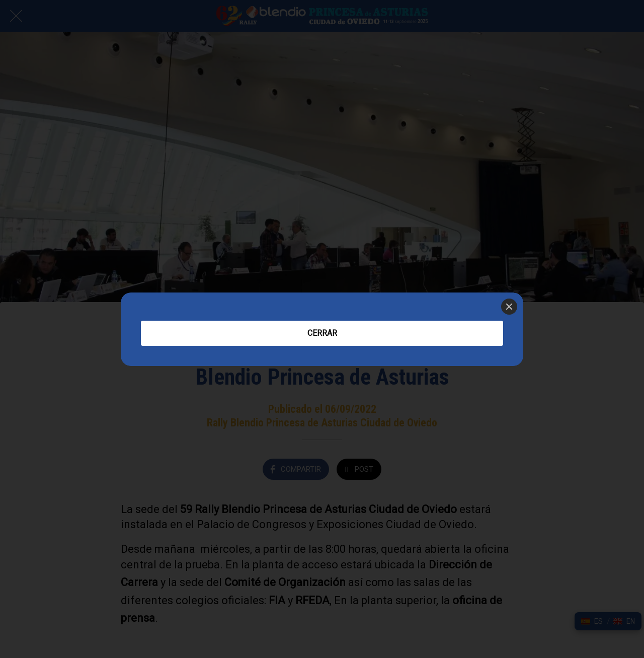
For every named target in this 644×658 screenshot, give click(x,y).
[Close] (509, 307)
